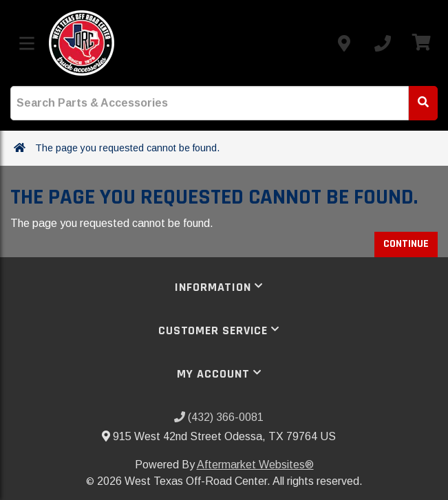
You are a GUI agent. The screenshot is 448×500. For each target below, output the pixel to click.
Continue (406, 244)
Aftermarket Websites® (255, 465)
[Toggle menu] (27, 43)
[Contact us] (344, 43)
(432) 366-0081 (219, 417)
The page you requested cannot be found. (127, 148)
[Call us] (383, 43)
